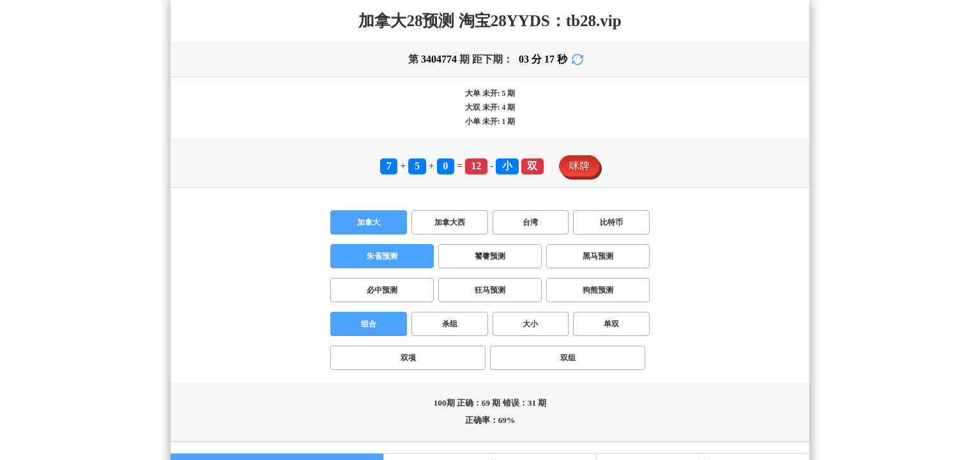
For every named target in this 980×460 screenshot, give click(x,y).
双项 (408, 358)
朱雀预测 (382, 256)
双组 (568, 358)
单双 (611, 324)
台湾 (530, 222)
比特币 (611, 222)
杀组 (450, 324)
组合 (369, 324)
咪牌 (579, 166)
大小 (530, 324)
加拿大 (369, 222)
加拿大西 (450, 222)
